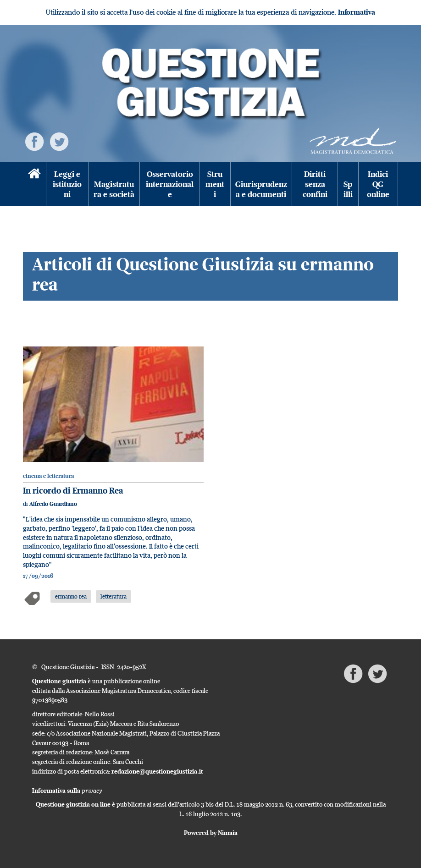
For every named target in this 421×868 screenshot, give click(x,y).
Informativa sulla (67, 791)
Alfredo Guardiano (53, 504)
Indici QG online (378, 184)
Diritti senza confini (315, 184)
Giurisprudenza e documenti (261, 189)
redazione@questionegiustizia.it (157, 771)
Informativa (357, 12)
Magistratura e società (114, 189)
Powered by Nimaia (211, 833)
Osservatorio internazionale (170, 184)
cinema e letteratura (48, 476)
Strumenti (215, 184)
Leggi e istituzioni (67, 184)
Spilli (348, 189)
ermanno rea (71, 596)
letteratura (114, 596)
